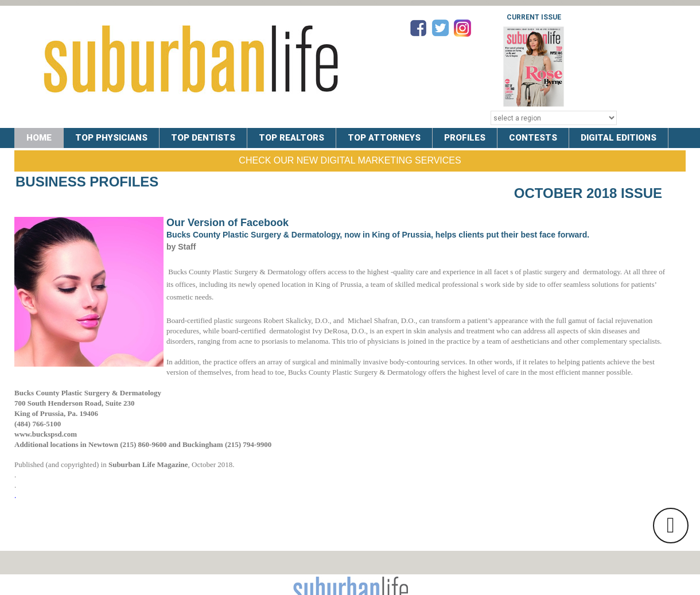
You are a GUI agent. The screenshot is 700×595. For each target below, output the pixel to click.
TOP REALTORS (291, 138)
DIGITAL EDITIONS (619, 138)
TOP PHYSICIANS (111, 138)
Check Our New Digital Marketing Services (350, 160)
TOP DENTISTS (203, 138)
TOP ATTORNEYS (384, 138)
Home (39, 138)
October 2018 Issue (588, 193)
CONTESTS (533, 138)
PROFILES (465, 138)
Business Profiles (87, 182)
